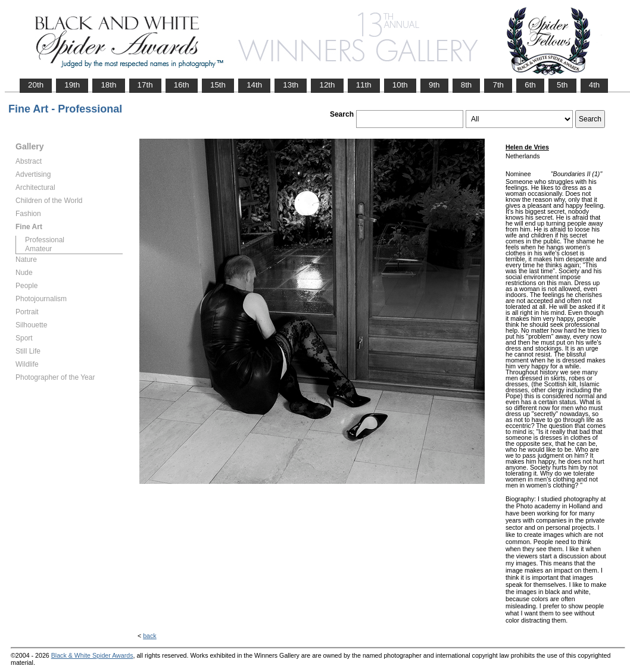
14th (254, 85)
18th (108, 85)
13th (291, 85)
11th (364, 85)
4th (595, 85)
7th (498, 85)
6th (530, 85)
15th (218, 85)
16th (182, 85)
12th (327, 85)
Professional (45, 240)
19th (72, 85)
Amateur (38, 249)
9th (434, 85)
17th (145, 85)
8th (467, 85)
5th (562, 85)
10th (400, 85)
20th (36, 85)
